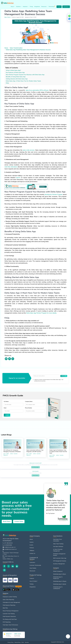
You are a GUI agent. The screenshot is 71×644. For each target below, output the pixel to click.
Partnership (52, 6)
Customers (32, 562)
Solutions (19, 7)
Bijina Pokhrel (8, 17)
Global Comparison (58, 571)
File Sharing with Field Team (10, 619)
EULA (23, 642)
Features (32, 578)
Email (5, 408)
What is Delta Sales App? (13, 70)
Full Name (6, 401)
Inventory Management (59, 564)
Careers (32, 542)
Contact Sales (19, 521)
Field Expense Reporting (9, 605)
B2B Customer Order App (60, 558)
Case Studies (33, 568)
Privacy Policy (11, 642)
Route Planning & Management (11, 611)
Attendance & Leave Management (11, 602)
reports (18, 178)
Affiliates (32, 551)
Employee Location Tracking (10, 597)
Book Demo (66, 7)
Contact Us (32, 553)
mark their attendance (11, 167)
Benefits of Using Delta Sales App (16, 77)
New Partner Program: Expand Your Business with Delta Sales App (25, 75)
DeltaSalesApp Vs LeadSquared (58, 588)
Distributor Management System (59, 555)
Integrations (37, 7)
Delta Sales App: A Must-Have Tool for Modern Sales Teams (23, 81)
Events (31, 545)
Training (31, 584)
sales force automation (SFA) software (37, 90)
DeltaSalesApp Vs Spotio (60, 584)
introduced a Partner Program (54, 195)
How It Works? (33, 581)
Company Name (29, 401)
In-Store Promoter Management (58, 550)
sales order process (29, 150)
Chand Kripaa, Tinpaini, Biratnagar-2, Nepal (11, 553)
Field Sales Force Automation (58, 540)
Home (6, 48)
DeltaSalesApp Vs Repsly (60, 581)
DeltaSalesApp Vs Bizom (60, 574)
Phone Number (29, 408)
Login (59, 7)
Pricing (31, 7)
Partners (32, 548)
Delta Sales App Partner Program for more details (41, 313)
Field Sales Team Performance (10, 625)
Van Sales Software (58, 547)
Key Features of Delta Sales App (15, 72)
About (13, 7)
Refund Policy (18, 642)
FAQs (7, 83)
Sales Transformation (16, 48)
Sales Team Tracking (58, 544)
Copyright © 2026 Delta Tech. (57, 642)
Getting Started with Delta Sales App (17, 79)
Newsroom (32, 571)
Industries (26, 7)
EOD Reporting (7, 622)
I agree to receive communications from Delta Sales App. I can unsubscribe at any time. (49, 380)
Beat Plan (5, 608)
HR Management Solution (60, 561)
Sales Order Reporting (8, 600)
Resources (44, 7)
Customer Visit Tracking (9, 614)
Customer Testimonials (35, 565)
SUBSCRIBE (64, 376)
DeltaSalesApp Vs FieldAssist (58, 578)
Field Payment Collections (9, 616)
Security (27, 642)
